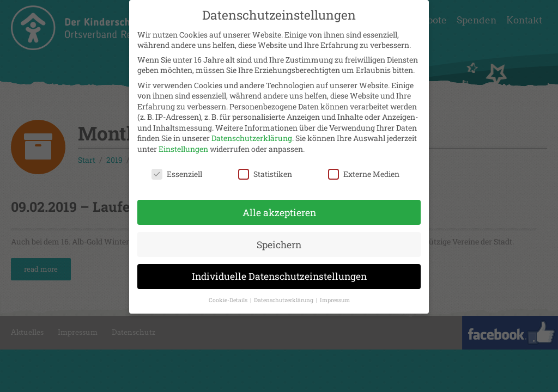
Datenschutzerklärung (252, 136)
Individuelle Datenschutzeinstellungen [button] (279, 274)
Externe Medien (364, 171)
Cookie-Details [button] (229, 298)
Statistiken (265, 171)
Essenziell (177, 171)
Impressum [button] (335, 298)
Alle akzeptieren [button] (279, 210)
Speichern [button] (279, 242)
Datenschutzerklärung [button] (284, 298)
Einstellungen (183, 147)
